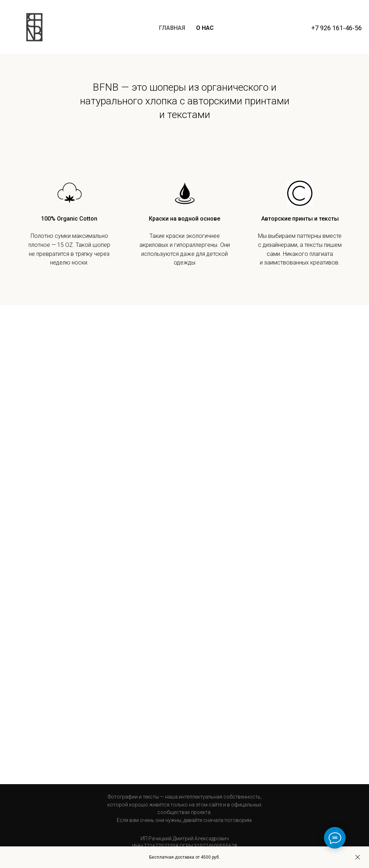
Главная (172, 28)
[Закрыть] (358, 857)
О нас (205, 28)
